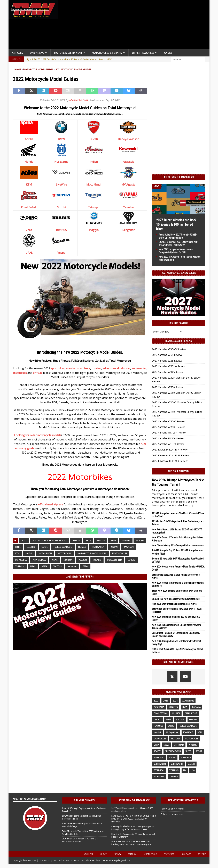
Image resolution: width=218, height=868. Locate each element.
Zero (29, 230)
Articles (17, 53)
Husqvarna (61, 162)
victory (58, 566)
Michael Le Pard (78, 100)
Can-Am (126, 541)
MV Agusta (128, 185)
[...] (191, 505)
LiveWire (61, 185)
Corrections (151, 854)
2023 (166, 701)
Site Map (202, 854)
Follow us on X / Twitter (173, 809)
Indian (94, 162)
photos (193, 745)
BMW (61, 139)
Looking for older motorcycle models (38, 435)
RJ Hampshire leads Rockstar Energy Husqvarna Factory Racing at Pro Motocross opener (133, 828)
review (157, 751)
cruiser (176, 713)
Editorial (133, 854)
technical (159, 770)
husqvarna (98, 547)
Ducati (94, 139)
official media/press (51, 504)
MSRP (156, 745)
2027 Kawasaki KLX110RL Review (170, 455)
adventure (109, 368)
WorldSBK (159, 777)
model (29, 553)
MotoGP (176, 739)
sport (199, 751)
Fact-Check (170, 854)
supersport (177, 764)
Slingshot (129, 230)
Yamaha (128, 207)
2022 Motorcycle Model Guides (73, 69)
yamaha (72, 566)
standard (159, 758)
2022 (24, 541)
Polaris (97, 560)
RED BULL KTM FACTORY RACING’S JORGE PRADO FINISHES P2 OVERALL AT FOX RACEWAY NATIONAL (134, 819)
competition (160, 713)
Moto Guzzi (94, 185)
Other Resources (143, 53)
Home (18, 69)
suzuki (131, 560)
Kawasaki (128, 162)
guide (44, 547)
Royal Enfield (29, 207)
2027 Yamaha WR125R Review (169, 433)
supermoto (139, 368)
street (172, 758)
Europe (193, 720)
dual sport (124, 368)
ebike (18, 547)
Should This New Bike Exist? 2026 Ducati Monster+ (176, 599)
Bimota (101, 541)
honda (82, 547)
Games (168, 53)
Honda (29, 162)
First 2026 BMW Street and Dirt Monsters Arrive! (174, 604)
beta (88, 541)
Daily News (37, 53)
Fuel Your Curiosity (179, 471)
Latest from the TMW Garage (179, 177)
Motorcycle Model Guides (38, 69)
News (55, 560)
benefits (173, 707)
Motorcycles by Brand (107, 53)
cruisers (85, 368)
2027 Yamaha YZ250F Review (168, 421)
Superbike (186, 758)
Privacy (117, 854)
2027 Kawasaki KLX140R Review (170, 461)
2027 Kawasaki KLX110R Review (170, 450)
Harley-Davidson (129, 139)
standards (72, 368)
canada (196, 707)
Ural (33, 566)
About (103, 854)
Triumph (94, 207)
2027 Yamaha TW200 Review (168, 438)
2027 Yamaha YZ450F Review (168, 427)
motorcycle (65, 553)
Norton (68, 560)
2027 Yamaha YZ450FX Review (169, 349)
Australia (159, 707)
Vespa (61, 253)
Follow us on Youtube (172, 814)
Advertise (88, 854)
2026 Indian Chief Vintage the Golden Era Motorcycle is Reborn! (80, 840)
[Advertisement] (135, 26)
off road (179, 745)
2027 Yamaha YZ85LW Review (169, 366)
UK (185, 770)
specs (188, 751)
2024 (175, 701)
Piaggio (94, 230)
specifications (173, 751)
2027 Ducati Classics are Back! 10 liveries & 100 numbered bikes (177, 224)
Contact (186, 854)
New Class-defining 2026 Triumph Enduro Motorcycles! (178, 546)
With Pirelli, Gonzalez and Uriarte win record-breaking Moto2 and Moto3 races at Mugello (131, 843)
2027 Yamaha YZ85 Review (167, 361)
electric (31, 547)
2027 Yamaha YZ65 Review (167, 355)
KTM (29, 185)
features (158, 726)
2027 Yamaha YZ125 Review (168, 372)
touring (96, 368)
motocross (20, 373)
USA (193, 770)
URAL (29, 253)
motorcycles (119, 553)
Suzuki (61, 207)
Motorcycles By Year (68, 53)
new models (39, 560)
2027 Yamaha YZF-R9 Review (168, 444)
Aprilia (29, 139)
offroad (38, 373)
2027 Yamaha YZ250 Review (168, 387)
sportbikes (58, 368)
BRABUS (61, 230)
